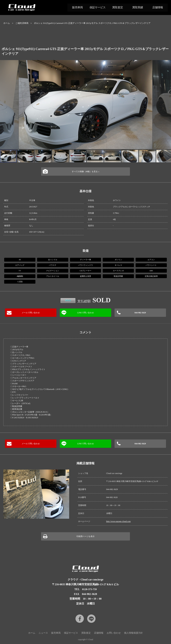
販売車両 (77, 7)
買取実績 (138, 7)
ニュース (43, 633)
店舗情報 (158, 7)
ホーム (7, 23)
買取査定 (118, 7)
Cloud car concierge (22, 8)
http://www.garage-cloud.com (118, 521)
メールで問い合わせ (31, 313)
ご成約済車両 (22, 23)
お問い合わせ (114, 633)
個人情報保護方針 (133, 633)
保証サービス (98, 7)
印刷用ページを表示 (85, 536)
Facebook (80, 618)
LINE (91, 618)
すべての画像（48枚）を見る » (86, 172)
